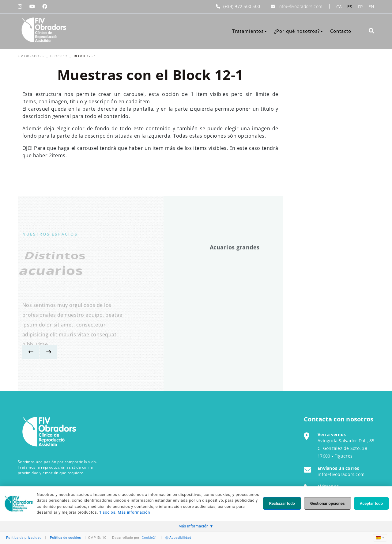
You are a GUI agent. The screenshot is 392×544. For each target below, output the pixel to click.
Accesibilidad (178, 538)
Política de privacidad (24, 538)
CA (339, 7)
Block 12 (59, 56)
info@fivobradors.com (300, 6)
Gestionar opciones (328, 503)
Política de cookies (66, 538)
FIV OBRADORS (31, 56)
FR (361, 7)
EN (371, 7)
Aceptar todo (371, 503)
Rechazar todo (282, 503)
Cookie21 (149, 538)
